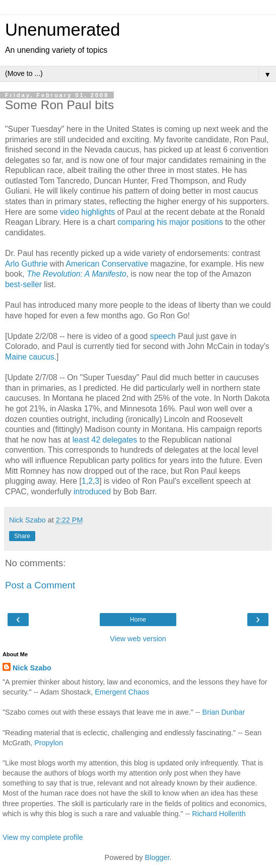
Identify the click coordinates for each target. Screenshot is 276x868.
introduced (92, 492)
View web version (138, 639)
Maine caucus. (31, 357)
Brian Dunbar (224, 712)
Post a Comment (40, 585)
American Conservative (107, 264)
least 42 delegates (105, 440)
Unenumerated (63, 30)
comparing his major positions (170, 222)
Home (138, 620)
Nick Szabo (32, 668)
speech (163, 336)
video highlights (87, 212)
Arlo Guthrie (27, 264)
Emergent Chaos (122, 692)
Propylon (49, 743)
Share (22, 536)
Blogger (157, 857)
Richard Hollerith (219, 814)
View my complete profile (43, 837)
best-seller (23, 284)
